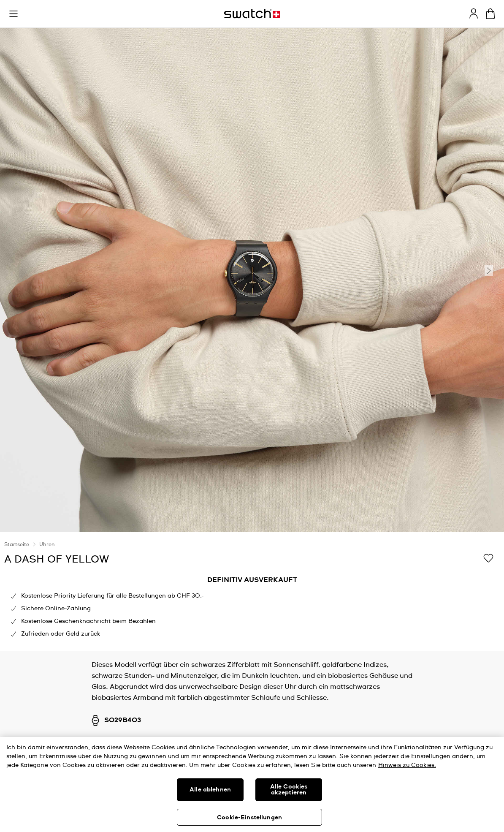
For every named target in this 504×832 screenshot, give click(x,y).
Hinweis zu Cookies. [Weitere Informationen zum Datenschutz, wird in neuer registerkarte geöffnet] (407, 765)
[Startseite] (252, 14)
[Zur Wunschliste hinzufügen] (488, 559)
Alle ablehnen (210, 790)
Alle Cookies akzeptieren (289, 790)
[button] (14, 14)
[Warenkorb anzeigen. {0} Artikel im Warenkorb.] (490, 14)
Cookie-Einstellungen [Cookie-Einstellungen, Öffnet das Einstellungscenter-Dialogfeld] (249, 818)
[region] (252, 591)
